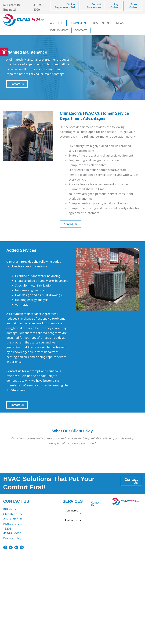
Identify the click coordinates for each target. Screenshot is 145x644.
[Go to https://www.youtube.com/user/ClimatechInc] (16, 548)
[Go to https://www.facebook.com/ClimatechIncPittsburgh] (5, 548)
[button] (4, 52)
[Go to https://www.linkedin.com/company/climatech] (22, 548)
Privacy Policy (12, 538)
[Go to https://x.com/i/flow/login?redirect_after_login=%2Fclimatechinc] (11, 548)
